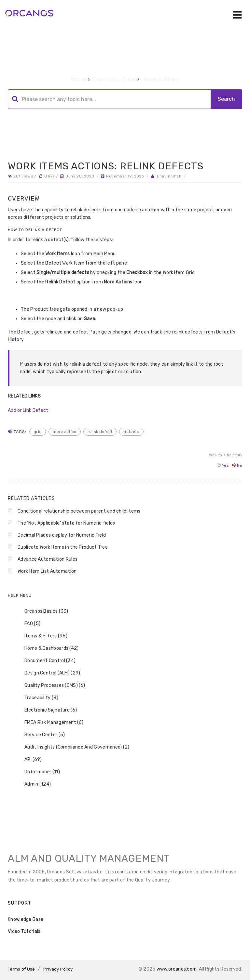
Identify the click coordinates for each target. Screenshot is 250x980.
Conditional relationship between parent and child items (79, 511)
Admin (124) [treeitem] (33, 784)
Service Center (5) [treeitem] (40, 735)
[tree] (125, 698)
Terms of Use (21, 969)
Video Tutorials (24, 931)
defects (131, 432)
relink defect (100, 432)
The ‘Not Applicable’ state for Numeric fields (66, 523)
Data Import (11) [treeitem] (38, 772)
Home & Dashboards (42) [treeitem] (47, 648)
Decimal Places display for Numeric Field (62, 535)
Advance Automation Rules (48, 559)
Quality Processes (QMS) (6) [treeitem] (50, 686)
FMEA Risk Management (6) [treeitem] (50, 723)
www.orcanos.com (177, 969)
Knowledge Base (114, 79)
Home (78, 79)
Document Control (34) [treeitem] (46, 661)
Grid (38, 432)
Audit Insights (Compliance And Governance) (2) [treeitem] (73, 747)
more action (64, 432)
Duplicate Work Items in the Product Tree (63, 547)
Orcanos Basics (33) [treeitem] (42, 611)
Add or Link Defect (28, 410)
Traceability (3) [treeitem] (37, 698)
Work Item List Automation (47, 571)
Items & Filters (161, 79)
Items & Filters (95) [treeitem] (42, 636)
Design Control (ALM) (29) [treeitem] (48, 673)
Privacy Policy (58, 969)
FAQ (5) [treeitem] (28, 624)
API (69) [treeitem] (29, 760)
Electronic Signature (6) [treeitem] (46, 710)
